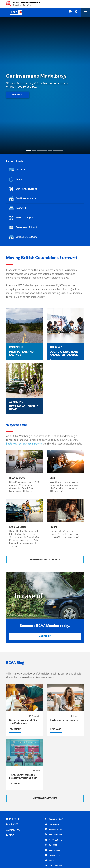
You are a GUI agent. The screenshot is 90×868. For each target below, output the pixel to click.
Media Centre (53, 840)
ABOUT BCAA (53, 850)
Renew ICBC (18, 95)
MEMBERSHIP (13, 819)
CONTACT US (52, 855)
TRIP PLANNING (53, 829)
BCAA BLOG (52, 824)
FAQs (49, 861)
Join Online (45, 636)
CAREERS (51, 845)
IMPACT (10, 835)
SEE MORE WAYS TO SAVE (44, 560)
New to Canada (54, 835)
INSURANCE (12, 825)
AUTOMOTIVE (13, 830)
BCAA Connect (54, 819)
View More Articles (45, 799)
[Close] (85, 4)
